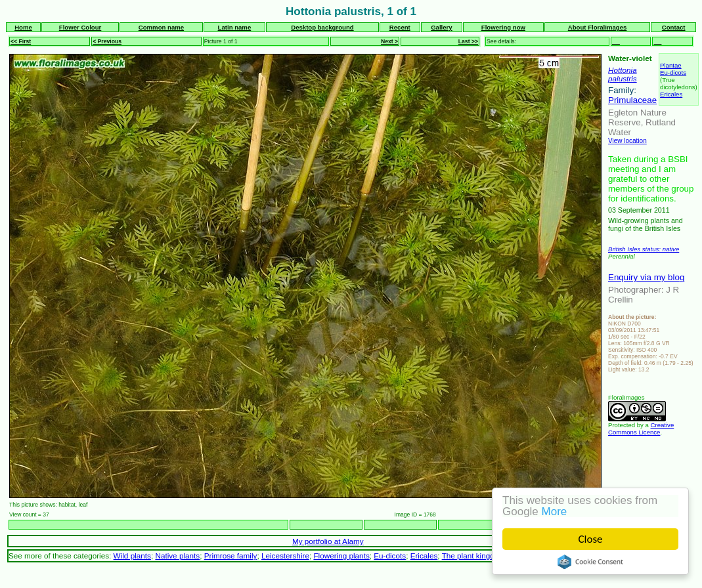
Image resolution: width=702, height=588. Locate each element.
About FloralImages (598, 27)
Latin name (235, 27)
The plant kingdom (473, 556)
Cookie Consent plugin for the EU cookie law (590, 562)
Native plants (177, 556)
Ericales (671, 94)
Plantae (671, 65)
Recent (400, 27)
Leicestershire (285, 556)
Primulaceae (632, 100)
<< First (21, 41)
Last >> (468, 41)
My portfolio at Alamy (328, 541)
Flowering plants (341, 556)
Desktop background (322, 27)
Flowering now (503, 27)
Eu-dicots (673, 73)
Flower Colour (80, 27)
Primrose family (231, 556)
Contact (674, 27)
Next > (389, 41)
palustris (623, 78)
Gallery (442, 27)
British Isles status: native (644, 249)
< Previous (107, 41)
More (555, 512)
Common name (161, 27)
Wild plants (132, 556)
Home (23, 27)
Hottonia (623, 70)
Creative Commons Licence (641, 429)
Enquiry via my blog (646, 277)
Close (591, 539)
